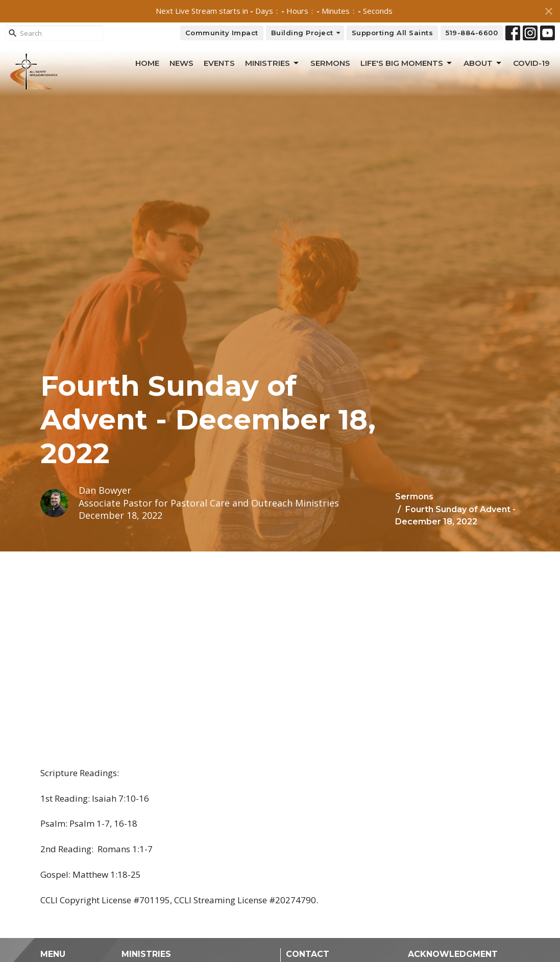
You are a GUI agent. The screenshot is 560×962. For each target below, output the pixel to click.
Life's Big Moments (407, 63)
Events (219, 63)
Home (147, 63)
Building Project (306, 33)
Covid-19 (531, 63)
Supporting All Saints (393, 33)
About (483, 63)
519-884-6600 (472, 33)
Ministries (273, 63)
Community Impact (222, 33)
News (181, 63)
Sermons (330, 63)
